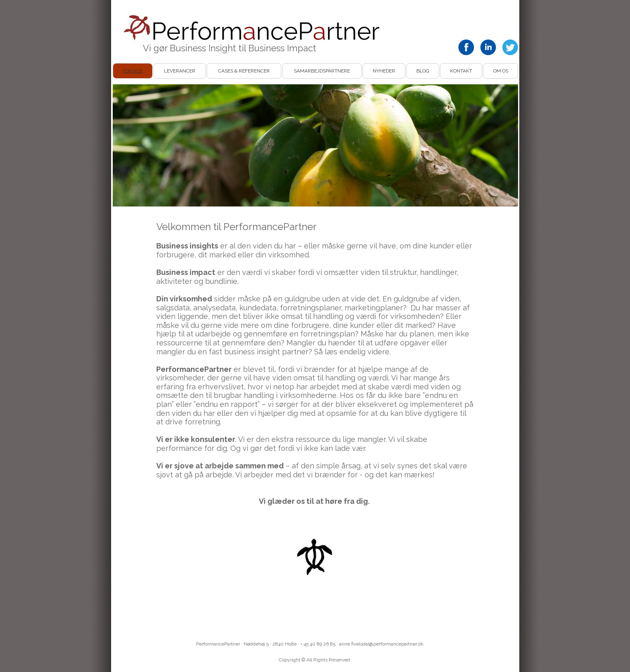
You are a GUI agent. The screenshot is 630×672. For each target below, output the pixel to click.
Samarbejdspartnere (322, 71)
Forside (133, 71)
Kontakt (461, 71)
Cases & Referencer (244, 71)
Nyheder (384, 71)
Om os (501, 71)
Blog (423, 71)
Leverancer (180, 71)
